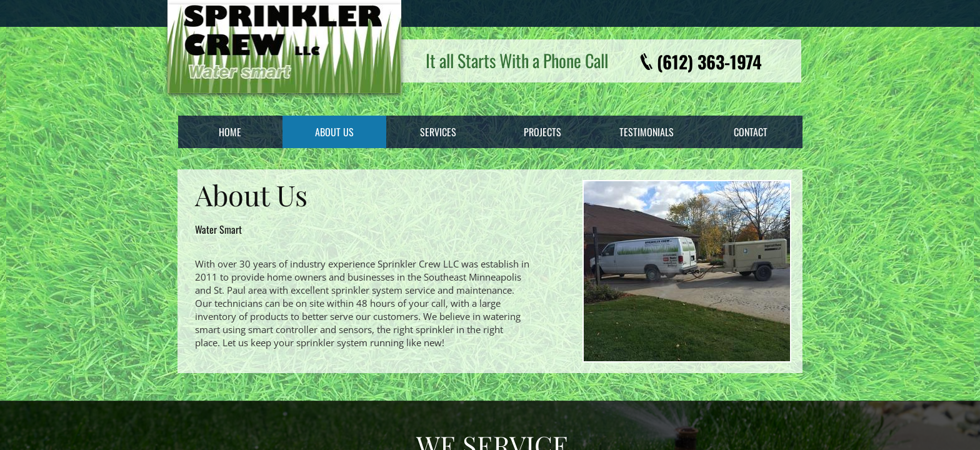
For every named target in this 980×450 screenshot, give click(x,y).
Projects (542, 132)
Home (230, 132)
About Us (334, 132)
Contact (751, 132)
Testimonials (647, 132)
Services (438, 132)
